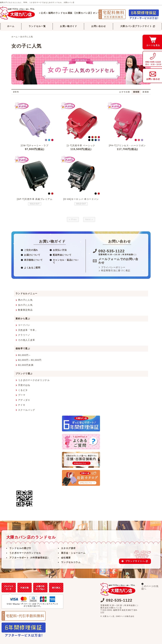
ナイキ (22, 405)
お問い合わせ (99, 26)
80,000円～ (25, 355)
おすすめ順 (125, 92)
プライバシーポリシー (113, 267)
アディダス (24, 400)
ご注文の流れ (29, 250)
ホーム (11, 26)
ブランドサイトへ (137, 561)
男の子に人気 (25, 300)
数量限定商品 (25, 310)
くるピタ (23, 390)
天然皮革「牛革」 (28, 330)
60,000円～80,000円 (30, 360)
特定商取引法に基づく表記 (116, 270)
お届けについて (31, 255)
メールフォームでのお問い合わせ (118, 261)
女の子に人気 (27, 37)
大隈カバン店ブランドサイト (138, 26)
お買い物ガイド (69, 26)
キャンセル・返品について (64, 261)
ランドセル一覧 (37, 26)
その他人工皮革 (27, 340)
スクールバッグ (27, 410)
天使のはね (24, 385)
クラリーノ (24, 335)
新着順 (146, 92)
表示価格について (32, 260)
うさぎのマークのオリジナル (34, 380)
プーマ (22, 395)
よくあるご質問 (31, 268)
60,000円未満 (26, 365)
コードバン (24, 325)
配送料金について (61, 255)
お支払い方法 (58, 250)
